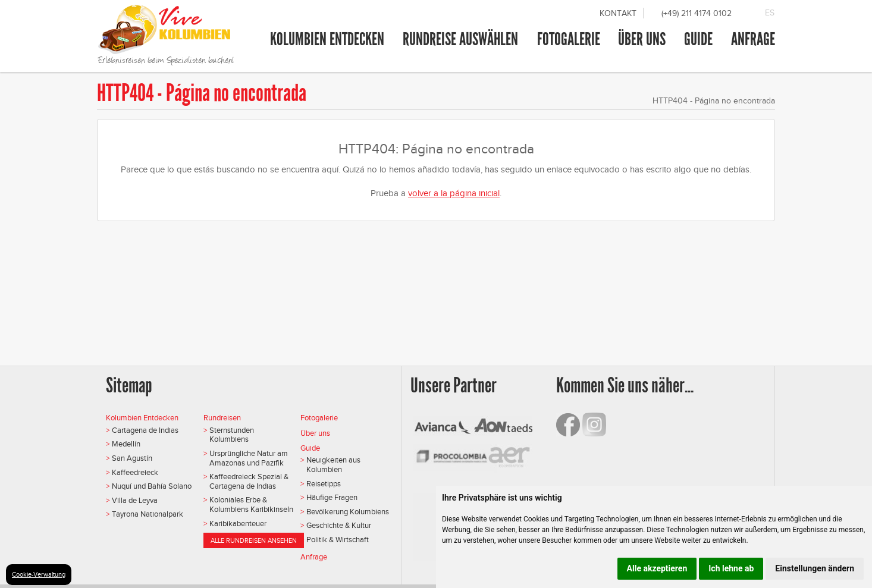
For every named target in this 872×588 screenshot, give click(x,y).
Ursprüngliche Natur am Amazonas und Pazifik (249, 458)
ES (770, 13)
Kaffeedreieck (135, 472)
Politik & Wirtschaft (338, 540)
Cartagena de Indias (145, 430)
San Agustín (132, 458)
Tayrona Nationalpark (148, 514)
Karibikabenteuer (238, 523)
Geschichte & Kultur (339, 525)
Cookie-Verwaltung (39, 574)
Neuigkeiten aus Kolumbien (333, 465)
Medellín (126, 444)
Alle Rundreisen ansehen (254, 540)
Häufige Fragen (332, 497)
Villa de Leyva (135, 500)
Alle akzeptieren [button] (657, 568)
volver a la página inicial (454, 193)
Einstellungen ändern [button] (815, 568)
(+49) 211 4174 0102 (697, 13)
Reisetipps (324, 484)
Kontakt (618, 13)
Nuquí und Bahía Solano (152, 486)
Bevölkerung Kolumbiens (348, 512)
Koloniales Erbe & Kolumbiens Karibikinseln (251, 504)
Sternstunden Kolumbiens (232, 435)
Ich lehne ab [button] (731, 568)
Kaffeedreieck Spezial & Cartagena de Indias (249, 481)
